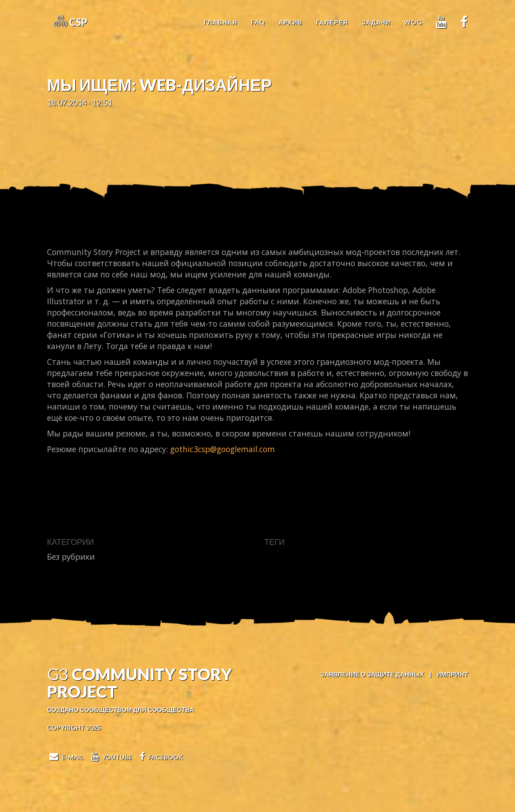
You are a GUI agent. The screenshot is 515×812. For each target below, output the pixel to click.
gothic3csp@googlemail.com (223, 449)
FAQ (258, 22)
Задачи (376, 22)
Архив (290, 22)
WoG (413, 22)
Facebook (160, 757)
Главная (221, 22)
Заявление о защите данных (372, 674)
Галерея (332, 22)
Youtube (110, 757)
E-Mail (65, 757)
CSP (77, 22)
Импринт (452, 674)
